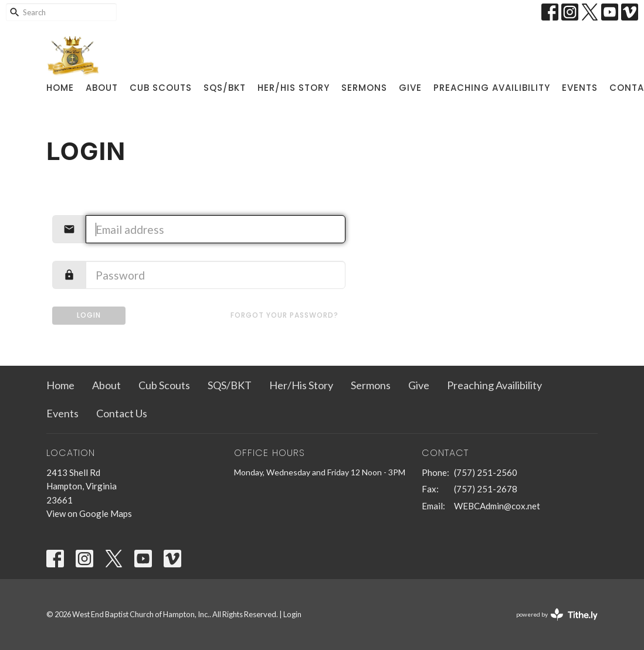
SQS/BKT (225, 88)
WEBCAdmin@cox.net (497, 506)
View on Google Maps (89, 513)
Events (580, 88)
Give (410, 88)
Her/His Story (294, 88)
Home (60, 88)
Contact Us (122, 413)
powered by (557, 615)
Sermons (364, 88)
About (102, 88)
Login (89, 315)
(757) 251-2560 (486, 472)
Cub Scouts (161, 88)
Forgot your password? (284, 315)
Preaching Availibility (492, 88)
